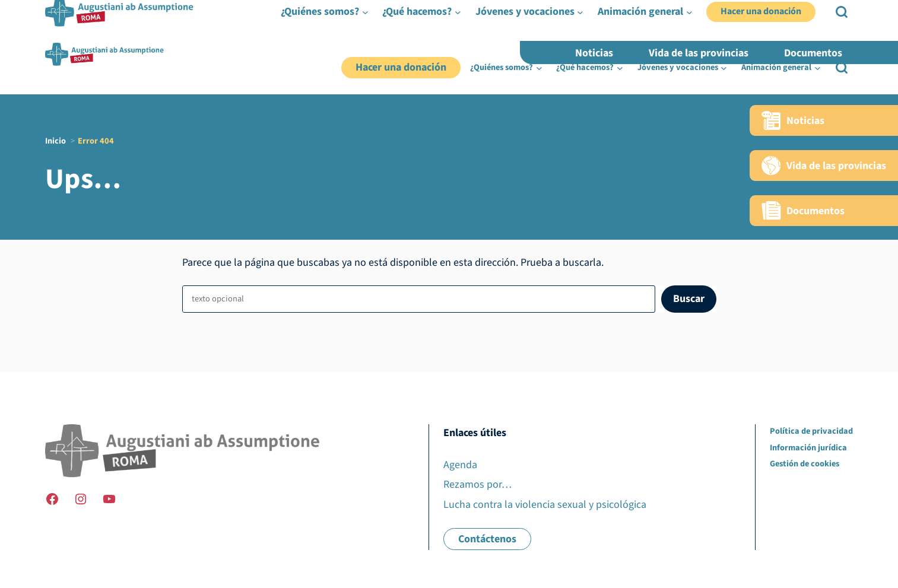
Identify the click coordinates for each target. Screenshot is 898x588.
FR (809, 38)
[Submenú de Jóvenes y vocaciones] (724, 68)
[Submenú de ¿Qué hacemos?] (620, 68)
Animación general (776, 67)
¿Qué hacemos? (585, 67)
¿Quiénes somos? (502, 67)
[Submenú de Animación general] (818, 68)
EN (829, 38)
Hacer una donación (401, 67)
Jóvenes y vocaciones (678, 67)
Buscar (689, 299)
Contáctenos (487, 539)
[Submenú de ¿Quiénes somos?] (539, 68)
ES (848, 38)
